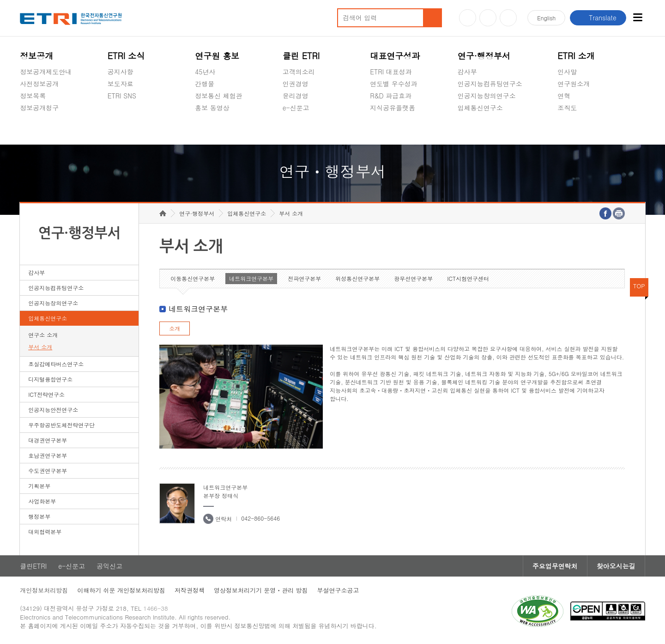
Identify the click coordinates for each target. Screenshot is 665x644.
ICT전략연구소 (46, 394)
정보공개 (36, 56)
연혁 (564, 96)
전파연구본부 (304, 278)
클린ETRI (33, 566)
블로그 (488, 18)
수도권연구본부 (48, 471)
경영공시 (33, 129)
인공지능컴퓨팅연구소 (490, 84)
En (546, 18)
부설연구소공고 (338, 590)
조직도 (567, 108)
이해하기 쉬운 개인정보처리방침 (121, 590)
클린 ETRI (301, 56)
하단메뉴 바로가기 (0, 0)
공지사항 (121, 72)
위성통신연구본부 (357, 278)
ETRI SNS (122, 96)
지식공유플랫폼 (393, 108)
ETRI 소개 (576, 56)
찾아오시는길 (616, 566)
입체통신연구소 (480, 108)
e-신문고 (296, 108)
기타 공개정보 (578, 129)
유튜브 (468, 18)
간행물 (205, 84)
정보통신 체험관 (219, 96)
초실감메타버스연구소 (490, 129)
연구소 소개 (43, 335)
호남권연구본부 (48, 455)
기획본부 (39, 486)
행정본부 (39, 516)
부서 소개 (40, 347)
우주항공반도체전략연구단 (61, 425)
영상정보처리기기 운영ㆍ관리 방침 (261, 590)
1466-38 (155, 608)
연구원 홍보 (217, 56)
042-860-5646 (260, 518)
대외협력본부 (45, 532)
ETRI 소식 (126, 56)
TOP (639, 286)
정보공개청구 (39, 108)
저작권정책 (190, 590)
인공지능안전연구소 (53, 410)
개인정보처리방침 (44, 590)
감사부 (467, 72)
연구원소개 (574, 84)
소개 (175, 328)
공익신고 (296, 129)
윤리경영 (296, 96)
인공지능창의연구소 (487, 96)
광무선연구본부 (413, 278)
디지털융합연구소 (50, 379)
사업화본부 (42, 501)
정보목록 (33, 96)
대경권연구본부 (48, 440)
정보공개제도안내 (46, 72)
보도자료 (121, 84)
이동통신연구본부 (193, 278)
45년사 (205, 72)
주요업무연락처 (555, 566)
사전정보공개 (39, 84)
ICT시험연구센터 (468, 278)
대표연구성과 (395, 56)
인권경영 (296, 84)
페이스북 (508, 18)
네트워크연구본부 (251, 278)
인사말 (567, 72)
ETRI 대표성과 (391, 72)
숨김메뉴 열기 (24, 119)
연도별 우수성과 (394, 84)
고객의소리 (299, 72)
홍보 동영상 (212, 108)
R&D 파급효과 (391, 96)
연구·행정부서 (484, 56)
